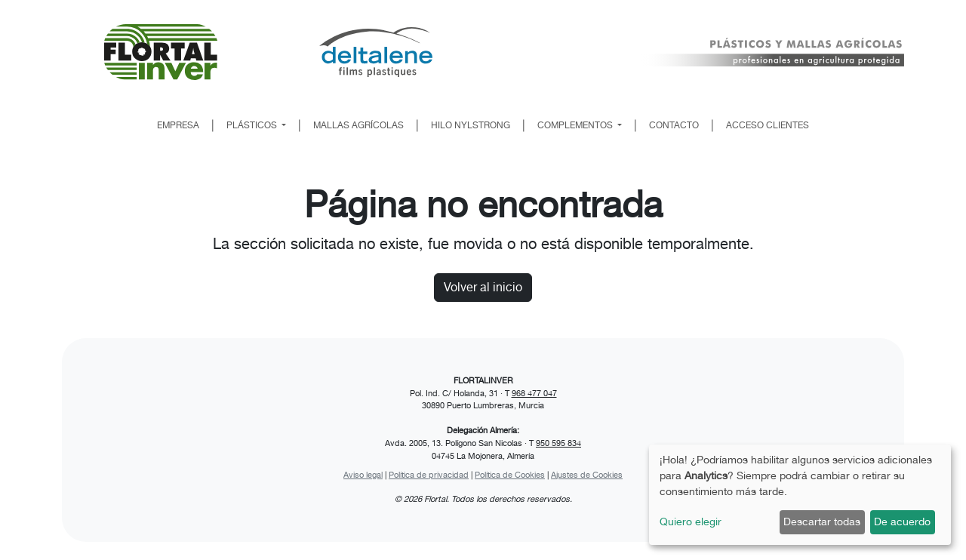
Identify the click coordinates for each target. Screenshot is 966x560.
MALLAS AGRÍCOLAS (358, 125)
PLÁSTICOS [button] (253, 125)
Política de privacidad (429, 475)
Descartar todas (822, 522)
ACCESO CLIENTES (768, 125)
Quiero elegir (691, 522)
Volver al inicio (483, 287)
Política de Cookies (510, 475)
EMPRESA (178, 125)
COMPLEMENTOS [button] (576, 125)
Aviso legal (363, 475)
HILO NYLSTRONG (471, 125)
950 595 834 (558, 443)
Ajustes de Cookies (587, 475)
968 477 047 (534, 393)
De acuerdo (902, 522)
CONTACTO (674, 125)
